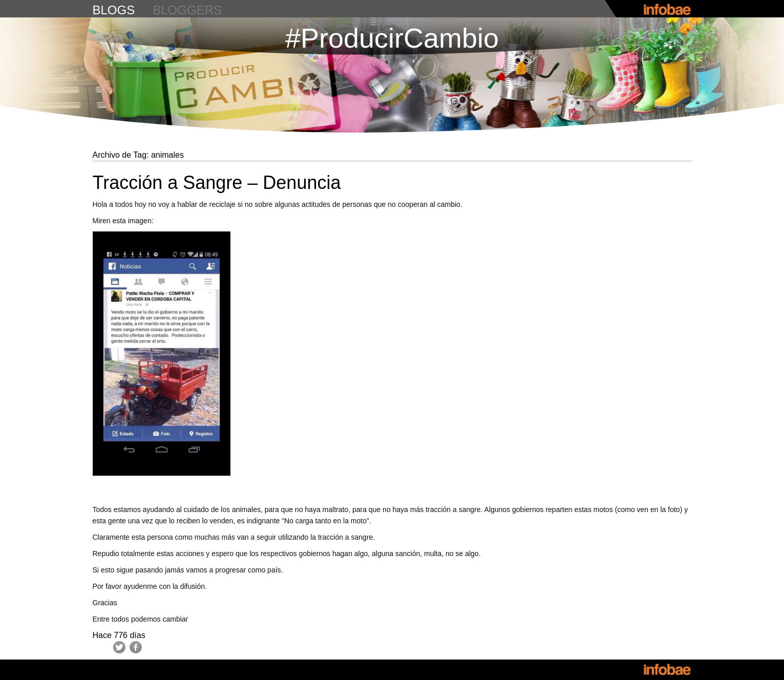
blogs (114, 10)
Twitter (119, 647)
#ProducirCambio (392, 38)
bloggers (187, 10)
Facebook (136, 647)
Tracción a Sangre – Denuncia (217, 183)
